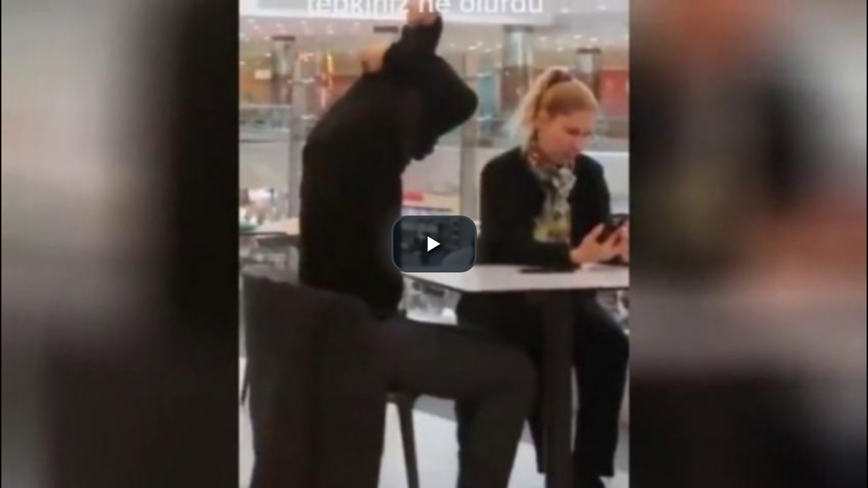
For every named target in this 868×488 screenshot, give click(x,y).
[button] (434, 244)
